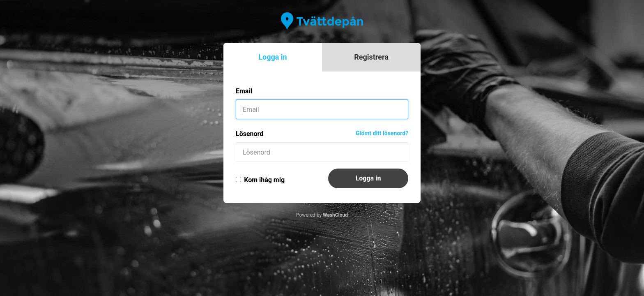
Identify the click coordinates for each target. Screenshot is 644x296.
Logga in (368, 178)
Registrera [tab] (371, 57)
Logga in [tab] (273, 57)
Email (244, 91)
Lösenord (250, 134)
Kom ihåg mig (260, 180)
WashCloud (335, 215)
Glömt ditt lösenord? (382, 133)
